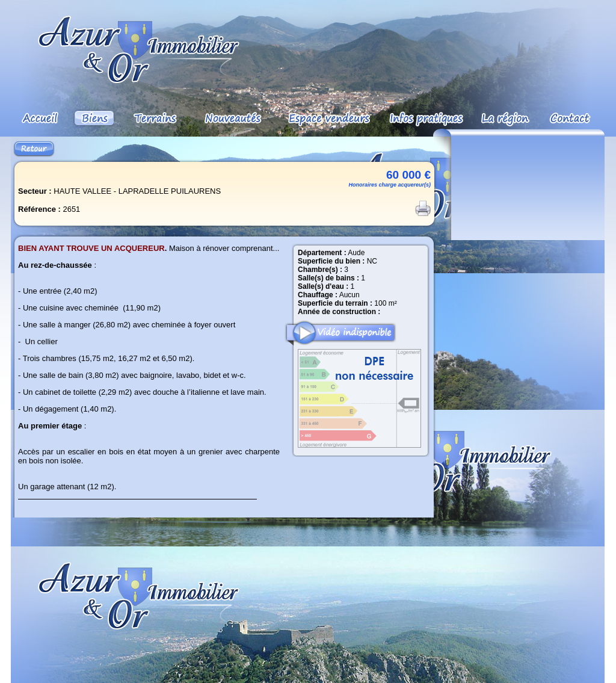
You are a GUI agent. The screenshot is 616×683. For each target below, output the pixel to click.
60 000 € (408, 175)
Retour (34, 149)
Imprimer (423, 208)
